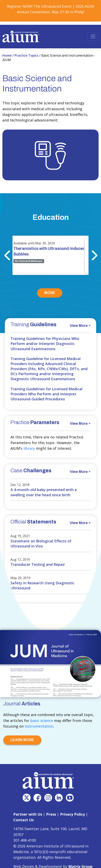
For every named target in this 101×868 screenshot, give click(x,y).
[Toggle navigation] (93, 36)
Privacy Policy (72, 814)
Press (51, 814)
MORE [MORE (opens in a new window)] (50, 293)
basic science (42, 721)
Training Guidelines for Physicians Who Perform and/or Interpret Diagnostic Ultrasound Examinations (45, 344)
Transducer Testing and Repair (38, 564)
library (29, 448)
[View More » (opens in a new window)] (80, 326)
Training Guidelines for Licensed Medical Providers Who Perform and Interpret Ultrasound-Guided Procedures (46, 394)
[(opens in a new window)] (27, 798)
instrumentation (39, 726)
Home (7, 55)
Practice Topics (27, 55)
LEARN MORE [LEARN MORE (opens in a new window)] (22, 740)
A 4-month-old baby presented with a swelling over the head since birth (44, 492)
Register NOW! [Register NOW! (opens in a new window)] (20, 6)
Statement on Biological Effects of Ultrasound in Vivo (41, 544)
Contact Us (23, 820)
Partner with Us (28, 814)
